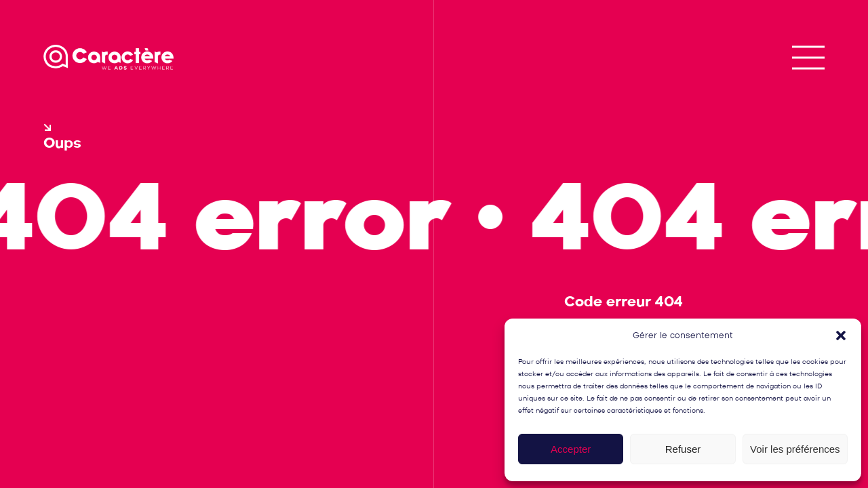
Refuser (683, 449)
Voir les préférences (795, 449)
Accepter (571, 449)
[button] (841, 335)
